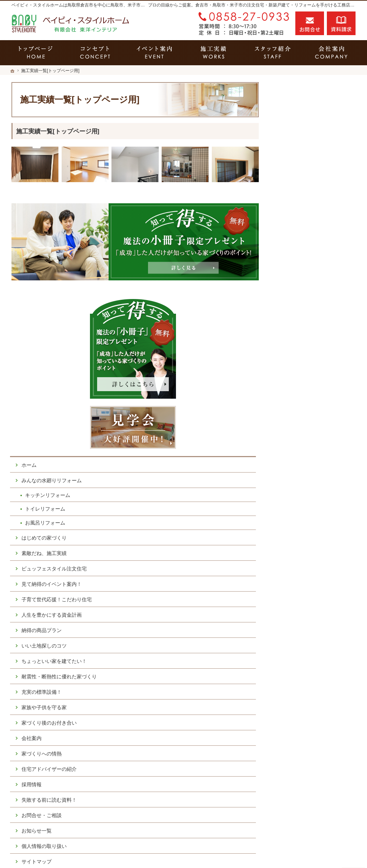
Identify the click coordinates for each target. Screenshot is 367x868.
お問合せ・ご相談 (301, 606)
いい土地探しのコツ (304, 430)
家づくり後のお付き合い (309, 513)
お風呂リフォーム (305, 307)
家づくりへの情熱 (301, 544)
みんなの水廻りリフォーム (311, 265)
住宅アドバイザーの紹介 (309, 559)
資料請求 (341, 23)
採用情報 (291, 575)
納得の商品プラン (301, 414)
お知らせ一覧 (296, 621)
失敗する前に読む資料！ (309, 590)
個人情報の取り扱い (304, 636)
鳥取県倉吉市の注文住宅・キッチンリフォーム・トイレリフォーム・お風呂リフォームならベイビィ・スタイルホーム (203, 850)
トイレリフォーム (305, 293)
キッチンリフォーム (307, 279)
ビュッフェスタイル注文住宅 (314, 353)
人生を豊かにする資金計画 (311, 399)
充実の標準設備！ (301, 482)
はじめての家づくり (304, 322)
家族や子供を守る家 (304, 498)
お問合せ (310, 23)
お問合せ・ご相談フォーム (313, 804)
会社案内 (291, 528)
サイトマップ (296, 652)
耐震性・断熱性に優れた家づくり (316, 464)
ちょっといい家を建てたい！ (314, 445)
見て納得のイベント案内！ (311, 368)
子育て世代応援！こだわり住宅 (316, 384)
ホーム (289, 249)
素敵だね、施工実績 (304, 337)
